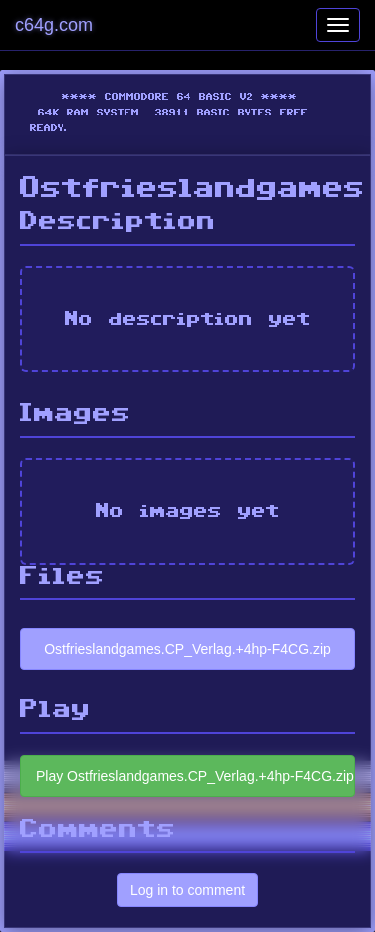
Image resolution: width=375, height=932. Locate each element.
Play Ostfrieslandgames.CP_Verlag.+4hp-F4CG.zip (195, 776)
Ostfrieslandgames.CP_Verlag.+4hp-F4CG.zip (187, 649)
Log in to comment (187, 890)
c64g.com (54, 25)
